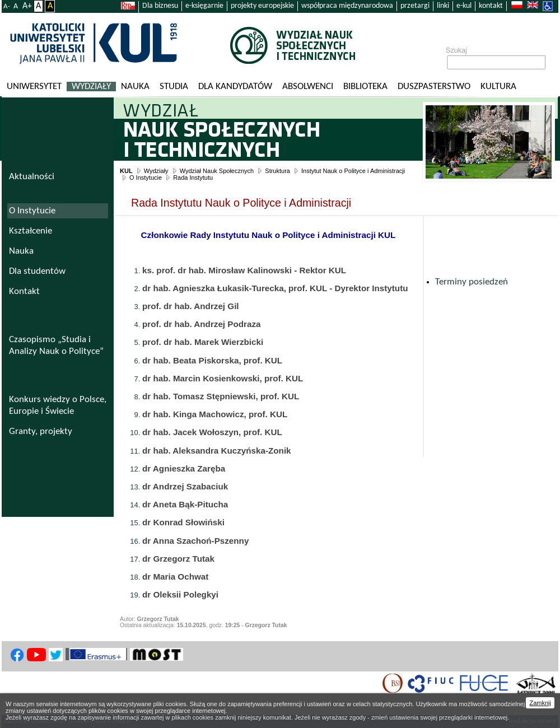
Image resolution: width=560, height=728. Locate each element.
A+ (27, 6)
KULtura (498, 87)
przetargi (415, 6)
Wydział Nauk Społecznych (217, 171)
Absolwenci (308, 87)
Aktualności (32, 177)
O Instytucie (146, 178)
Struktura (277, 171)
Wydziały (91, 87)
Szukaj (456, 50)
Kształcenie (31, 231)
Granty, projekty (41, 431)
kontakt (491, 6)
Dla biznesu (160, 6)
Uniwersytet (34, 87)
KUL (126, 171)
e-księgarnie (204, 6)
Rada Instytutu (193, 178)
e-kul (464, 6)
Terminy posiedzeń (472, 282)
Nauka (135, 87)
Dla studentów (37, 271)
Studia (174, 87)
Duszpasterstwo (434, 87)
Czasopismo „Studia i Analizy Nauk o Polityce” (56, 346)
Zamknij (540, 703)
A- (7, 6)
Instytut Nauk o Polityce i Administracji (353, 171)
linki (443, 6)
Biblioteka (365, 87)
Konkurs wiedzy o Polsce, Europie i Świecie (58, 405)
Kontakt (24, 291)
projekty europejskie (262, 6)
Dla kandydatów (235, 87)
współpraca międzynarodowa (347, 6)
